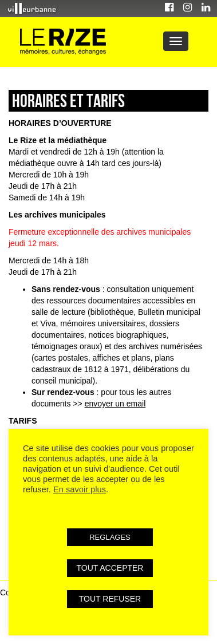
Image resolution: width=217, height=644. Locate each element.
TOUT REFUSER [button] (110, 599)
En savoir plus (80, 489)
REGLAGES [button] (110, 537)
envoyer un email (115, 404)
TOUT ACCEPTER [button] (110, 568)
